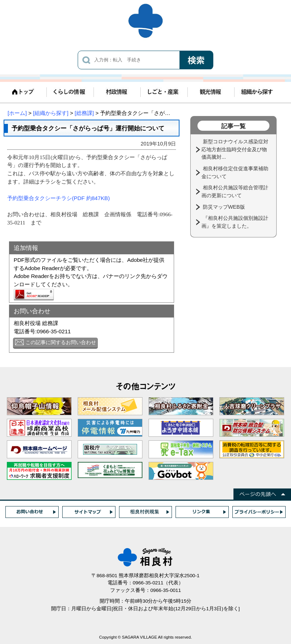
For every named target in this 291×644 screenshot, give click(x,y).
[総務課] (84, 113)
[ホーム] (17, 113)
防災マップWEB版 (225, 207)
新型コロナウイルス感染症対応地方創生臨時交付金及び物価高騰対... (235, 149)
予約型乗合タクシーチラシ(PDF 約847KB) (58, 198)
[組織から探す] (51, 113)
